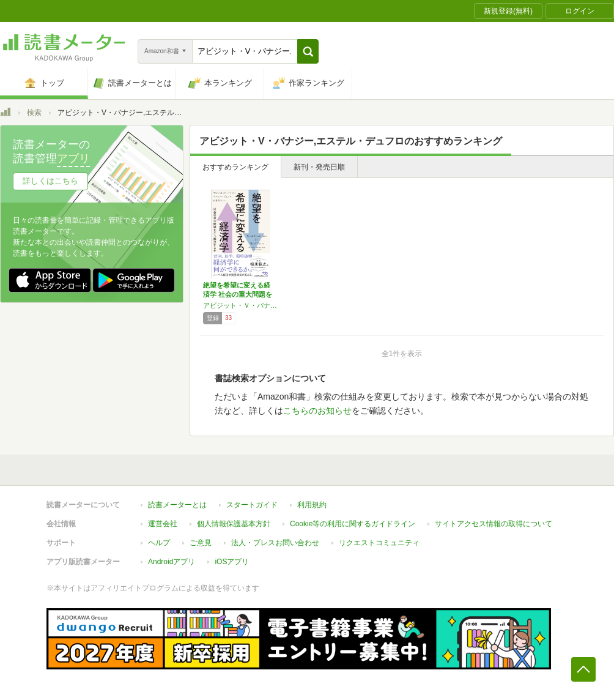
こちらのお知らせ (317, 411)
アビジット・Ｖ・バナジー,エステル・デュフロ (240, 305)
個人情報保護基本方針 (234, 524)
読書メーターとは (177, 505)
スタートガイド (252, 505)
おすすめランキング (235, 167)
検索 (34, 113)
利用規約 (312, 505)
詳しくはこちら (50, 181)
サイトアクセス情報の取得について (494, 524)
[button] (308, 51)
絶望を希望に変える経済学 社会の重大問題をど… (238, 294)
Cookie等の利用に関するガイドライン (353, 524)
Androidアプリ (172, 562)
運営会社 (163, 524)
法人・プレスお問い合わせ (275, 543)
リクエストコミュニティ (379, 543)
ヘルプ (159, 543)
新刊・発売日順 (319, 167)
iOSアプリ (232, 562)
